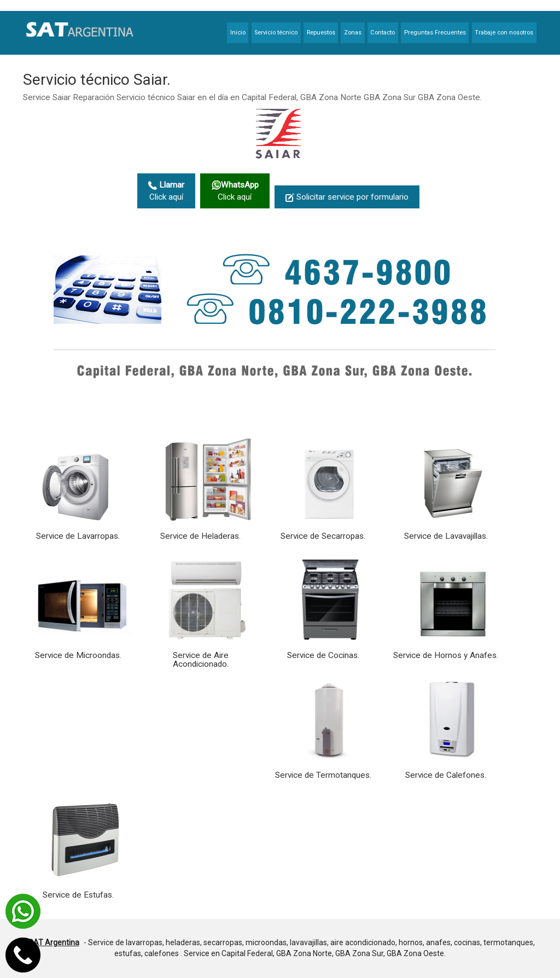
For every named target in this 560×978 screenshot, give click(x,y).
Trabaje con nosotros (504, 33)
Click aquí (166, 191)
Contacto (383, 33)
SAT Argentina (54, 942)
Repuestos (321, 33)
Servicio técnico (276, 33)
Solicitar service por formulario (347, 197)
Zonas (353, 33)
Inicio (238, 33)
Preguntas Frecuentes (435, 33)
